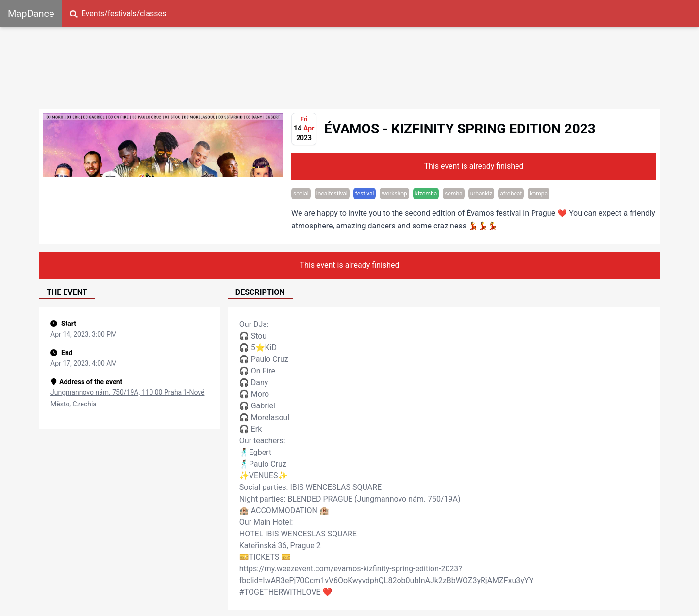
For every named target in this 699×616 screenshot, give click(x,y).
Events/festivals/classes (118, 13)
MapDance (31, 14)
